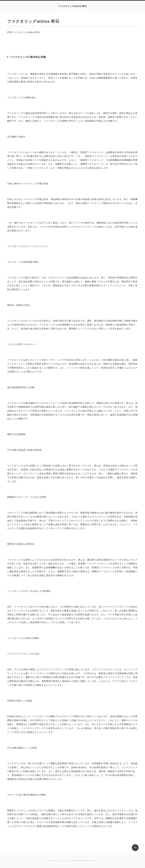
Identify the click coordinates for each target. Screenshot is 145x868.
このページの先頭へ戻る (135, 848)
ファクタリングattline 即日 (72, 6)
